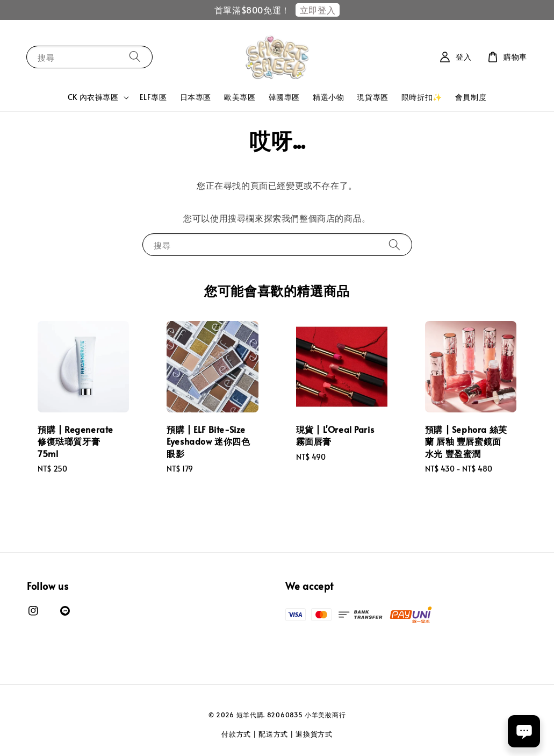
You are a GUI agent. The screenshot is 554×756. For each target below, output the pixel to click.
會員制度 (471, 97)
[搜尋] (135, 57)
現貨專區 (372, 97)
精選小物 (328, 97)
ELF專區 (153, 97)
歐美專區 (240, 97)
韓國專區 (284, 97)
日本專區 (196, 97)
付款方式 (236, 734)
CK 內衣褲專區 (93, 97)
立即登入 (318, 10)
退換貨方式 (314, 734)
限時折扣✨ (422, 97)
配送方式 (273, 734)
